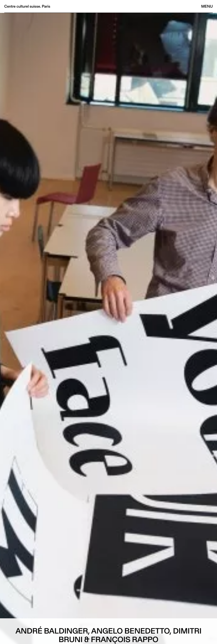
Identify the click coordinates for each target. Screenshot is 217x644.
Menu (207, 6)
